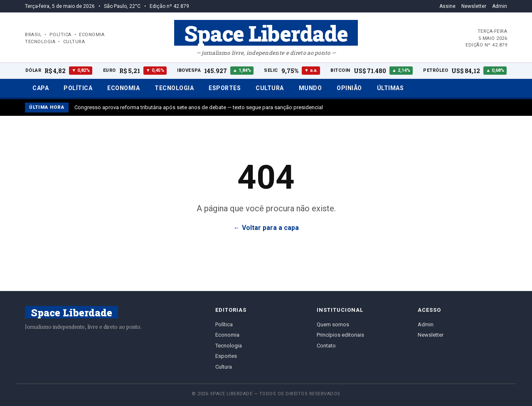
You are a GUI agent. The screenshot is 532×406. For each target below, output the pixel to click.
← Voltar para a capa (266, 228)
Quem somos (333, 324)
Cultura (270, 88)
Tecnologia (174, 88)
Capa (41, 88)
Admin (500, 6)
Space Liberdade (266, 33)
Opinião (349, 88)
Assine (447, 6)
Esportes (225, 88)
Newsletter (474, 6)
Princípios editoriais (340, 335)
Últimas (390, 88)
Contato (326, 346)
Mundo (310, 88)
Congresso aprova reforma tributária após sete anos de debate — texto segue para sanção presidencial (199, 107)
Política (78, 88)
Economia (123, 88)
